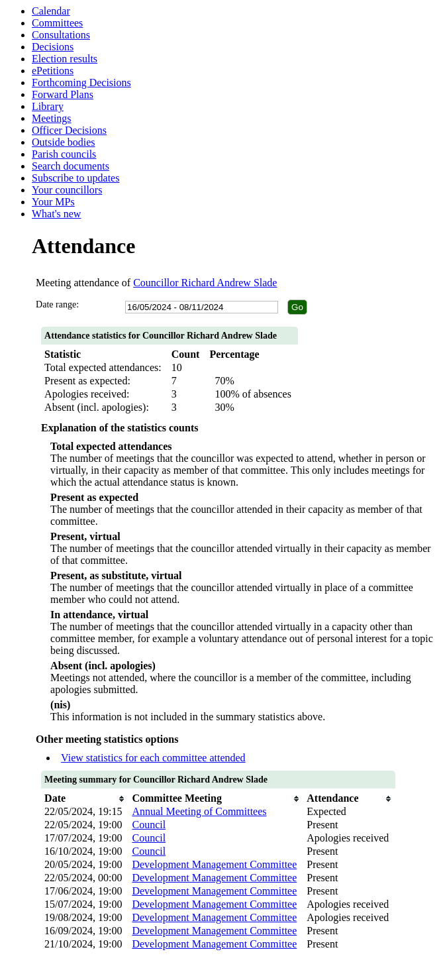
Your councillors (67, 190)
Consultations (61, 35)
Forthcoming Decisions (81, 82)
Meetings (52, 118)
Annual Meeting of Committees (199, 811)
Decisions (53, 47)
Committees (57, 23)
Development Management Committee (214, 864)
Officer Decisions (69, 130)
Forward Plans (63, 94)
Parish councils (64, 154)
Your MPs (53, 202)
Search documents (71, 166)
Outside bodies (64, 142)
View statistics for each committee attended (153, 758)
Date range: (57, 304)
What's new (56, 214)
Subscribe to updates (75, 178)
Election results (65, 59)
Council (149, 825)
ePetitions (53, 71)
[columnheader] (85, 798)
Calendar (51, 11)
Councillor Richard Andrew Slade (205, 283)
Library (48, 106)
